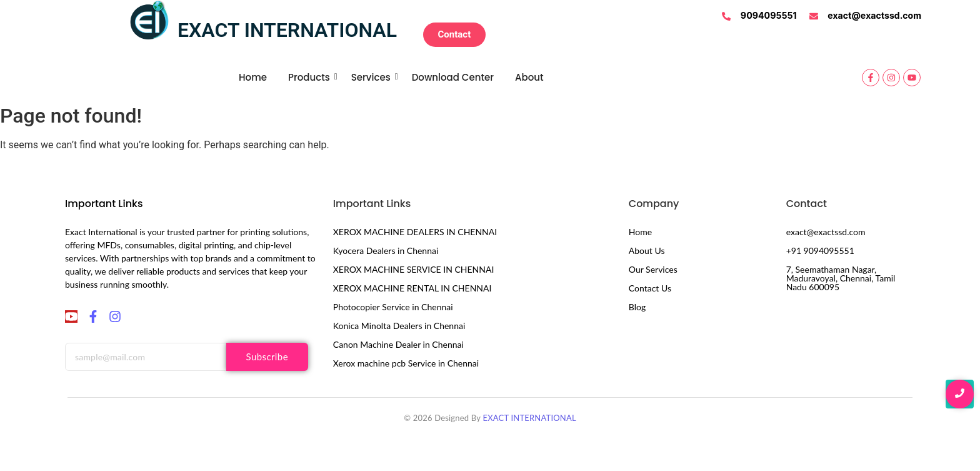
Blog (637, 307)
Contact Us (650, 288)
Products (311, 77)
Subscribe (267, 357)
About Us (647, 251)
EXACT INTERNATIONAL (529, 418)
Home (253, 77)
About (529, 77)
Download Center (453, 77)
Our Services (653, 269)
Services (373, 77)
